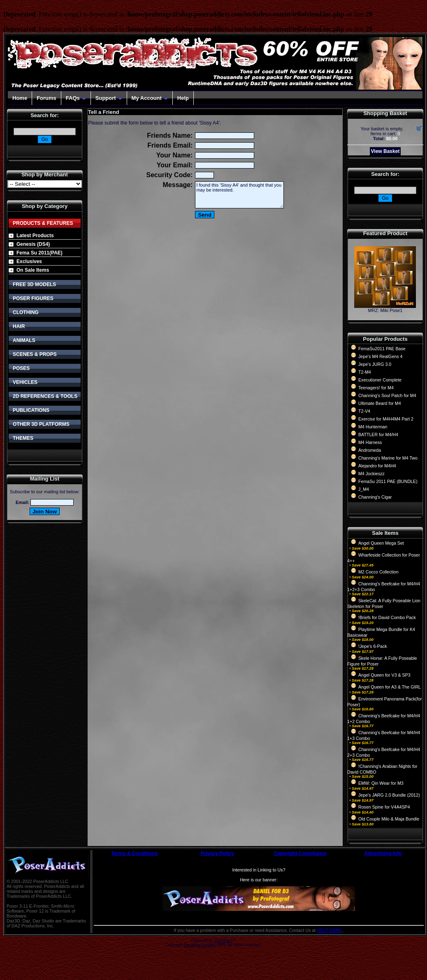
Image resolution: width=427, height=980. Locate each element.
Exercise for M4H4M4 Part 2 (386, 419)
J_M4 (364, 489)
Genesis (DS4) (33, 244)
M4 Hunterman (373, 427)
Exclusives (29, 261)
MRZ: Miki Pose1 (385, 310)
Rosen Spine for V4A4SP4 (384, 807)
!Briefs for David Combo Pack (387, 617)
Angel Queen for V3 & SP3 (384, 675)
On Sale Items (33, 270)
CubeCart (223, 940)
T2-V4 (364, 411)
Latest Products (35, 236)
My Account (150, 98)
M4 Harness (370, 442)
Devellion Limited (200, 945)
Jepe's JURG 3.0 (375, 364)
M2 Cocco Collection (378, 572)
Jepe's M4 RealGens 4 (380, 356)
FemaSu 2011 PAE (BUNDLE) (388, 481)
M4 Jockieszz (371, 474)
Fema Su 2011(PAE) (39, 253)
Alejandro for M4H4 (377, 466)
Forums (46, 98)
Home (20, 98)
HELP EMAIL (330, 930)
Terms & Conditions (134, 853)
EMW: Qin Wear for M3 (381, 783)
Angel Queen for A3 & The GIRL (390, 687)
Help (183, 98)
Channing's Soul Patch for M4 (387, 395)
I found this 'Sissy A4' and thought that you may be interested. (239, 195)
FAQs (76, 98)
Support (109, 98)
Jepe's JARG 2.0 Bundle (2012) (389, 795)
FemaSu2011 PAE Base (382, 349)
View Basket (385, 151)
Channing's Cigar (375, 497)
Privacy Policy (217, 853)
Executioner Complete (380, 380)
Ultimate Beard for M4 (380, 403)
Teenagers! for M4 (376, 388)
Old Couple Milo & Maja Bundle (389, 819)
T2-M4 (365, 372)
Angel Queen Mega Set (381, 543)
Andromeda (370, 450)
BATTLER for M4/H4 (378, 435)
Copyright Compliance (300, 853)
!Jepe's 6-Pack (373, 646)
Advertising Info (383, 853)
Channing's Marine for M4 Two (388, 458)
